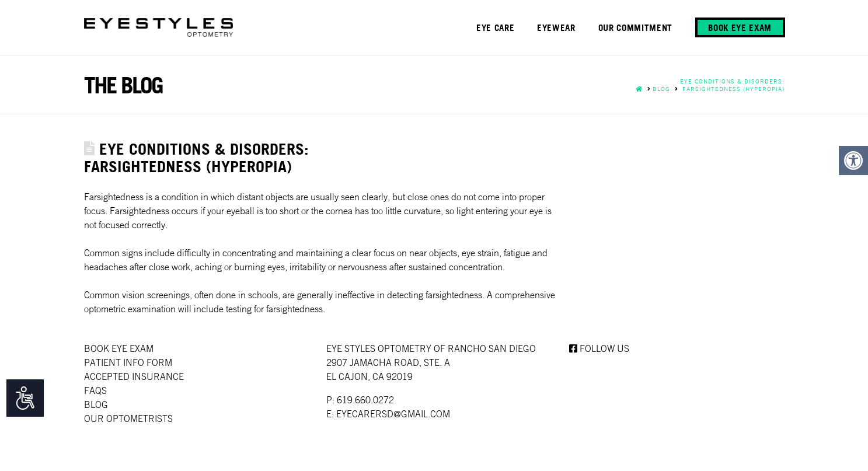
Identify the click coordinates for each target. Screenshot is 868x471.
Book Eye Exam (119, 348)
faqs (95, 390)
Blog (96, 404)
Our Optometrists (128, 418)
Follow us (599, 348)
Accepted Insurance (134, 376)
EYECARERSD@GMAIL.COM (393, 414)
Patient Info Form (128, 362)
